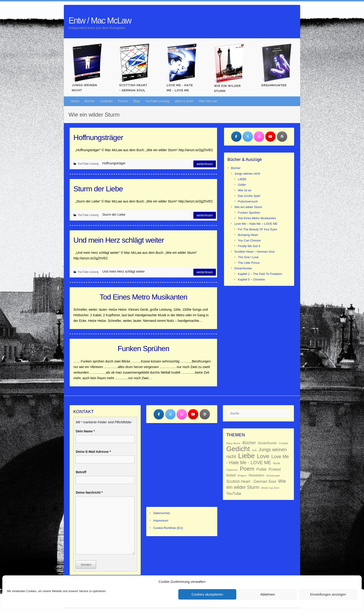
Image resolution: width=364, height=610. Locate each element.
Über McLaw (208, 101)
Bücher (90, 101)
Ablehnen (268, 594)
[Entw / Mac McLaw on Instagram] (259, 137)
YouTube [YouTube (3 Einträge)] (234, 493)
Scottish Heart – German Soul (255, 252)
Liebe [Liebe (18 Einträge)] (247, 456)
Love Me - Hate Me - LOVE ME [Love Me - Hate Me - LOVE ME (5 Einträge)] (258, 460)
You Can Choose (249, 240)
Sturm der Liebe (98, 189)
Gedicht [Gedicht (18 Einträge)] (238, 449)
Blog (136, 101)
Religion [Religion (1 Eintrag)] (242, 476)
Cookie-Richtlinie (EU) (168, 528)
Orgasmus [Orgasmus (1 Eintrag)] (232, 470)
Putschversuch (248, 201)
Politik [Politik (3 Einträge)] (262, 469)
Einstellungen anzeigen (328, 594)
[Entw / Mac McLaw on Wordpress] (282, 137)
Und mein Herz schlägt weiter (119, 240)
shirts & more (184, 101)
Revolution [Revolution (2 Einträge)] (256, 475)
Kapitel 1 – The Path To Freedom (260, 274)
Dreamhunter (243, 268)
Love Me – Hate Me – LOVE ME (256, 224)
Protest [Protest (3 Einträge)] (275, 469)
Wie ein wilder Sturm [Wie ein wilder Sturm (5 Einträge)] (256, 484)
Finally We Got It (249, 246)
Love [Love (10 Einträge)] (263, 456)
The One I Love (248, 257)
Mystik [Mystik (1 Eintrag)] (276, 463)
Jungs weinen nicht (247, 174)
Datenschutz (162, 513)
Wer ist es (245, 190)
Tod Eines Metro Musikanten (143, 297)
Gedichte (107, 101)
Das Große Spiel (249, 196)
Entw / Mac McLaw (100, 21)
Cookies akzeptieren (207, 594)
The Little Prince (249, 263)
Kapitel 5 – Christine (251, 279)
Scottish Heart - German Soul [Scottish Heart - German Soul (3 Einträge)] (251, 481)
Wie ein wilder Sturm (248, 207)
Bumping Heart (248, 235)
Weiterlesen (205, 164)
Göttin (242, 185)
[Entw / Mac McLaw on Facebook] (236, 137)
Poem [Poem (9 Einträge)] (247, 469)
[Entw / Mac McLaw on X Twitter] (248, 137)
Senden (86, 565)
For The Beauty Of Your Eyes (258, 229)
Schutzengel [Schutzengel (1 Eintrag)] (273, 476)
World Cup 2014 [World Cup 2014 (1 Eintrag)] (270, 488)
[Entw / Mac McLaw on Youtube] (270, 137)
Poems (123, 101)
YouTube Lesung (157, 101)
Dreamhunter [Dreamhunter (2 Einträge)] (267, 443)
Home (75, 101)
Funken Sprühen (144, 349)
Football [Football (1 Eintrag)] (283, 443)
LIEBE (242, 179)
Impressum (161, 520)
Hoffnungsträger (98, 137)
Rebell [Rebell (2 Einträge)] (231, 475)
